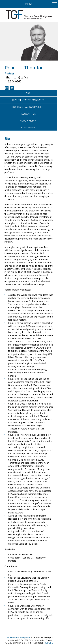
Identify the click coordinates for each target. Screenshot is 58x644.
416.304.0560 (13, 81)
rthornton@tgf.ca (16, 77)
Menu (29, 4)
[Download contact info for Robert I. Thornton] (7, 88)
